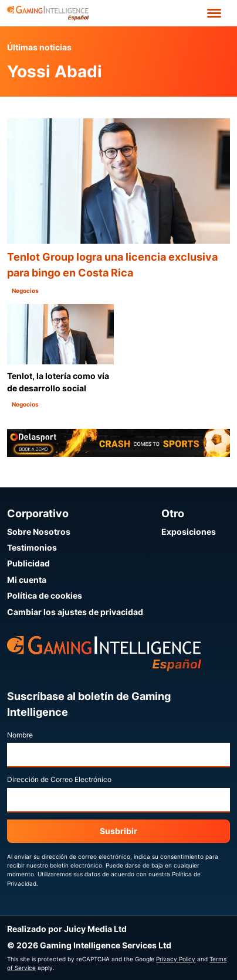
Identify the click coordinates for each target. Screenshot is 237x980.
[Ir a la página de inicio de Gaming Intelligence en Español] (48, 13)
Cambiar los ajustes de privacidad (75, 612)
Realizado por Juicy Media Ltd (67, 929)
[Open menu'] (214, 13)
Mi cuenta (27, 580)
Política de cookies (45, 595)
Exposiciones (189, 532)
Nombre (20, 735)
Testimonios (32, 547)
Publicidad (28, 563)
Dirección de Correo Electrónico (59, 779)
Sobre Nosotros (39, 532)
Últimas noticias (39, 47)
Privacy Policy (176, 959)
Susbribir (118, 831)
